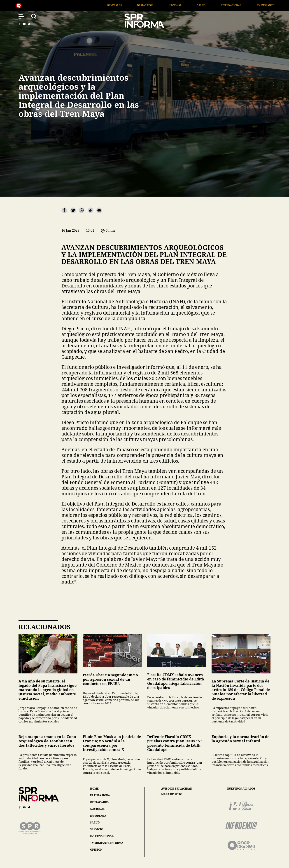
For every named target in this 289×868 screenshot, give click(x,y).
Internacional (265, 5)
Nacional (209, 5)
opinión (96, 850)
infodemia (98, 816)
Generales (148, 5)
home (94, 789)
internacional (102, 836)
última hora (100, 795)
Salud (236, 5)
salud (95, 822)
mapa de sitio (172, 794)
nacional (98, 809)
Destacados (179, 5)
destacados (99, 802)
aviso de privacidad (177, 789)
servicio (97, 829)
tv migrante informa (107, 843)
